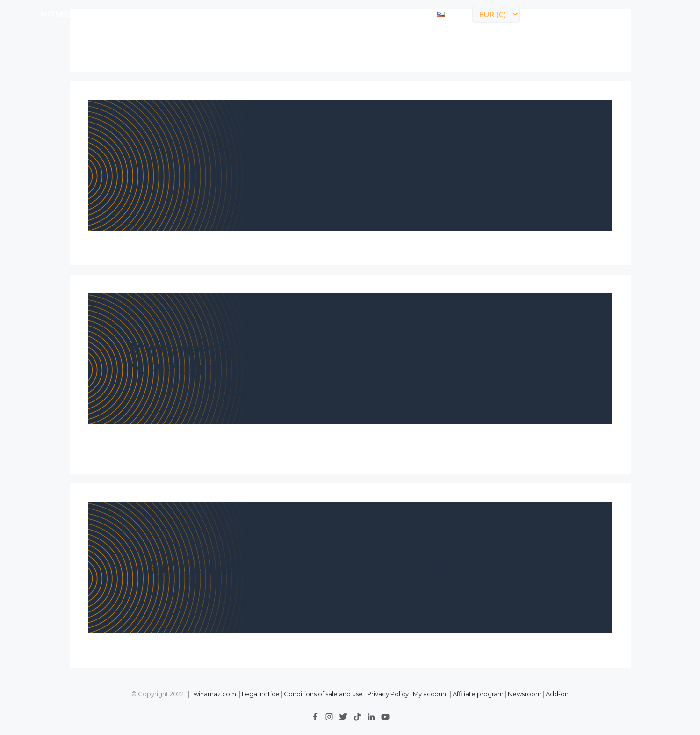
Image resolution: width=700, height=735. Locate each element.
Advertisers (285, 14)
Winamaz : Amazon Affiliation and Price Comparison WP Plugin (344, 359)
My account (431, 694)
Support (350, 14)
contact (405, 14)
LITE (90, 14)
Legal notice (261, 694)
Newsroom (525, 694)
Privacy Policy (389, 694)
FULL (121, 14)
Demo (227, 14)
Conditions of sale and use (323, 694)
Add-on (557, 694)
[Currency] (496, 14)
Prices (186, 14)
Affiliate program (478, 694)
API (151, 14)
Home (55, 14)
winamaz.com (215, 694)
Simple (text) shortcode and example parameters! (350, 567)
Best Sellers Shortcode (350, 165)
